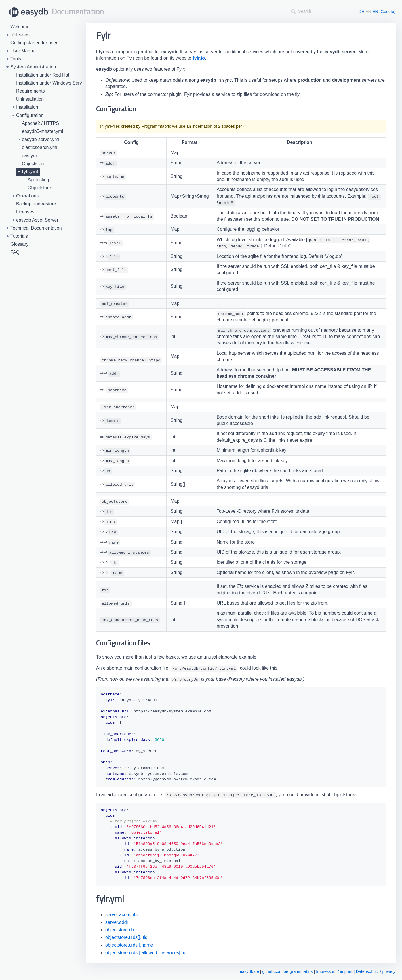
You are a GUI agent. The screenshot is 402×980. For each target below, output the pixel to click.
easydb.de (249, 971)
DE (361, 12)
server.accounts (121, 915)
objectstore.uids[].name (129, 945)
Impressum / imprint (334, 971)
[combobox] (320, 11)
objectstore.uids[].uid (126, 937)
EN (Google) (384, 12)
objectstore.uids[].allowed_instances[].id (146, 953)
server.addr (117, 922)
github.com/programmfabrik (287, 971)
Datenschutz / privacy (376, 971)
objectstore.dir (120, 930)
